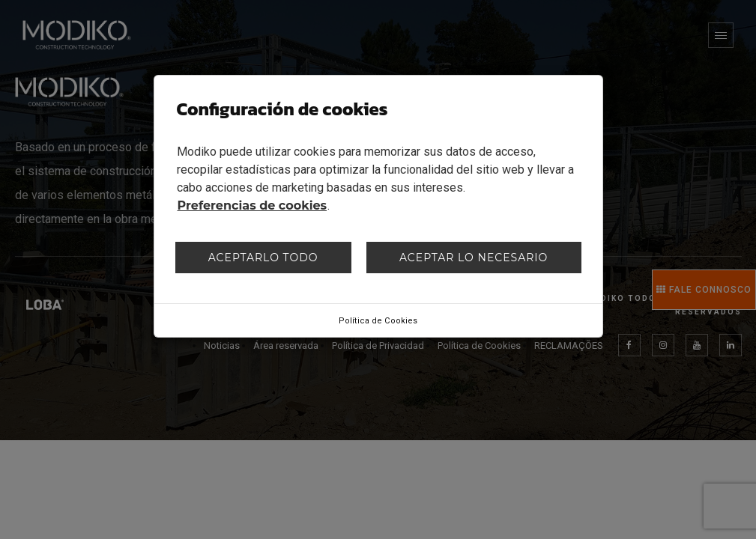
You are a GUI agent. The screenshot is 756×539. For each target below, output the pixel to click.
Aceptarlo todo (263, 258)
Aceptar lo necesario (474, 258)
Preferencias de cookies (252, 205)
